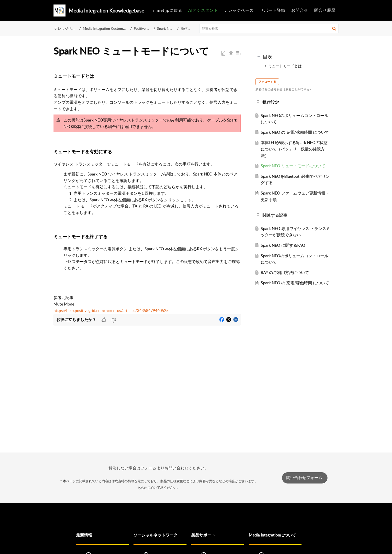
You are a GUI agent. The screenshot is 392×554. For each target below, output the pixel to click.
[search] (269, 28)
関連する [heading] (276, 222)
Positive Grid (145, 28)
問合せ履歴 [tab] (325, 10)
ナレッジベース (66, 28)
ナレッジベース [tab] (239, 10)
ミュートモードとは (285, 66)
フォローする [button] (269, 82)
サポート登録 (272, 10)
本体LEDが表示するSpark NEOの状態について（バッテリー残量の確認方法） (296, 155)
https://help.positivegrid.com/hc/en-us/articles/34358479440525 (111, 310)
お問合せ (300, 10)
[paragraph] (147, 191)
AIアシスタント (203, 10)
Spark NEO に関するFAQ (284, 252)
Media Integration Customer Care (109, 28)
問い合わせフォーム (305, 478)
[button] (334, 28)
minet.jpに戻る (168, 10)
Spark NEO (167, 28)
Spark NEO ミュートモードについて (294, 172)
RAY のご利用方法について (286, 279)
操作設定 (187, 28)
